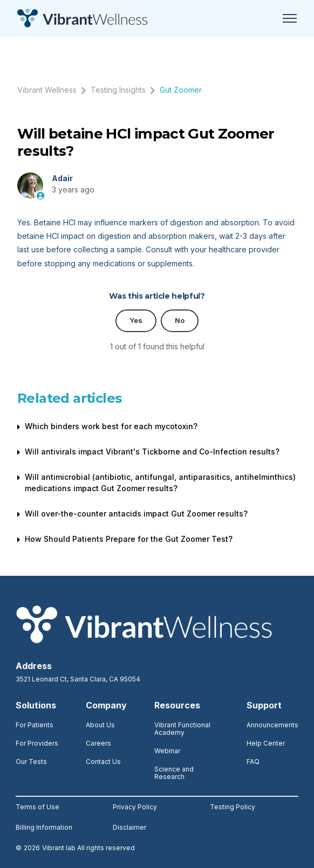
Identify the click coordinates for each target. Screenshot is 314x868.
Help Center (266, 743)
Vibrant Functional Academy (182, 729)
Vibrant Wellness (47, 90)
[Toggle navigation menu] (290, 18)
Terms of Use (37, 807)
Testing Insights (118, 90)
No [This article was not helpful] (180, 321)
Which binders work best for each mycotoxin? (111, 426)
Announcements (272, 725)
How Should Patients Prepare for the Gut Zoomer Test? (129, 539)
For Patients (35, 725)
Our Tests (31, 762)
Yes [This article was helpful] (136, 321)
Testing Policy (233, 807)
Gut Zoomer (181, 90)
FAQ (253, 762)
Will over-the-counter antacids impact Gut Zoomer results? (136, 514)
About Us (100, 725)
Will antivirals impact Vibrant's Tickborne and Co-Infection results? (152, 452)
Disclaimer (129, 828)
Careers (98, 743)
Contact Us (103, 762)
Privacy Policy (135, 807)
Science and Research (174, 773)
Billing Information (44, 828)
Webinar (167, 751)
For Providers (37, 743)
